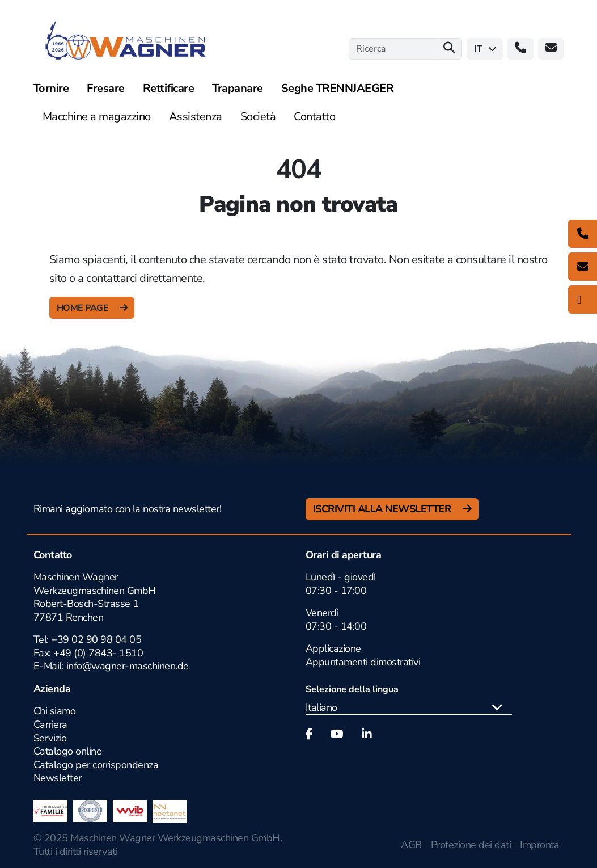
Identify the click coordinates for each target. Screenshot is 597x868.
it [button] (485, 49)
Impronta (539, 845)
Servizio (50, 738)
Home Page (84, 308)
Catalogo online (68, 751)
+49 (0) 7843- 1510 (98, 653)
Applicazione (333, 648)
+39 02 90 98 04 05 (96, 639)
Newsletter (58, 778)
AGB (411, 845)
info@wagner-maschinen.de (126, 666)
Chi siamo (55, 711)
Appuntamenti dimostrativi (363, 662)
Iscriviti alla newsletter (383, 509)
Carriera (50, 724)
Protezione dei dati (471, 845)
